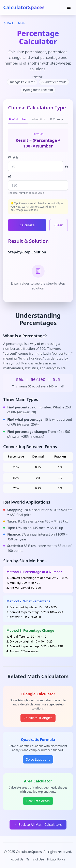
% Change (56, 119)
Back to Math (14, 23)
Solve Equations (38, 759)
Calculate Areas (38, 801)
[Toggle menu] (69, 7)
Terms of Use (35, 859)
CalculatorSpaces (24, 7)
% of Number (18, 119)
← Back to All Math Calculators (38, 825)
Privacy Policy (56, 859)
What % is (38, 119)
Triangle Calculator (22, 82)
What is (13, 157)
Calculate (27, 225)
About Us (17, 859)
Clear (59, 225)
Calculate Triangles (38, 718)
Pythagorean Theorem (38, 90)
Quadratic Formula (54, 82)
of (10, 177)
